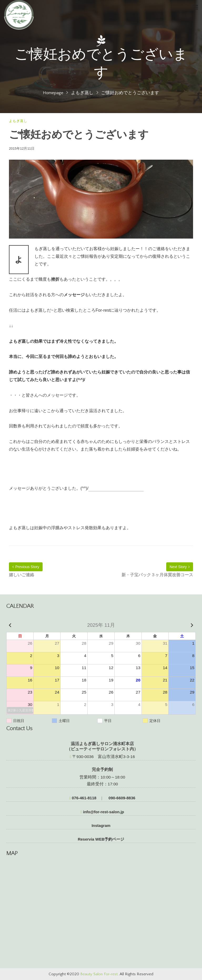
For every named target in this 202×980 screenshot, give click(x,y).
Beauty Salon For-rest (99, 974)
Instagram (101, 825)
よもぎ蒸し (82, 93)
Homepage (53, 93)
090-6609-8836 (121, 798)
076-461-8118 (83, 798)
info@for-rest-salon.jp (102, 812)
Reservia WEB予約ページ (101, 839)
